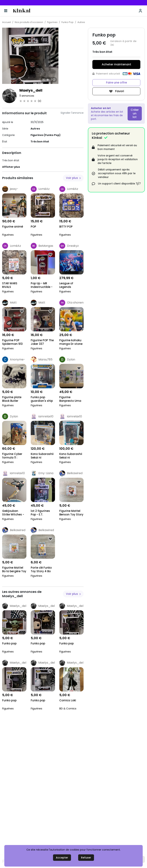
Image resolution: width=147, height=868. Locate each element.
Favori (116, 91)
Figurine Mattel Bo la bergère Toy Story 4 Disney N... (14, 570)
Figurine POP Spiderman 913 (12, 342)
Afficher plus (11, 167)
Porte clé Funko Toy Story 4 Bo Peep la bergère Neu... (42, 570)
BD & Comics (68, 708)
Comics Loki (68, 700)
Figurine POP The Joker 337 (42, 342)
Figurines (52, 22)
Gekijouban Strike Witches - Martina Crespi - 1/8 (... (14, 513)
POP (33, 227)
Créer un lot (135, 113)
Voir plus (73, 178)
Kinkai (22, 11)
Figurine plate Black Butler (12, 399)
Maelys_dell (31, 90)
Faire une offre (116, 83)
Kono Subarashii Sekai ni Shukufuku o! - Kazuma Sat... (71, 456)
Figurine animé (13, 227)
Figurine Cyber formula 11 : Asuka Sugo (12, 456)
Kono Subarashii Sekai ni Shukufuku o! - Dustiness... (42, 456)
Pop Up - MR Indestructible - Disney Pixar (42, 285)
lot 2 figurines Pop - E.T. (40, 513)
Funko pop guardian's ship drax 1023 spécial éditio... (43, 399)
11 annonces (27, 96)
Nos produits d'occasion (29, 22)
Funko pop (9, 644)
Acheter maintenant (116, 64)
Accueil (6, 22)
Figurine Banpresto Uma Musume (70, 399)
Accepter (62, 858)
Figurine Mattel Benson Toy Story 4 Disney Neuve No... (71, 513)
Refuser (86, 858)
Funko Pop (67, 22)
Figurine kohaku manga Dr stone (71, 342)
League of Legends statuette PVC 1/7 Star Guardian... (69, 285)
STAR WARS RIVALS (10, 285)
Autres (81, 22)
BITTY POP (66, 227)
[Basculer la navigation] (6, 11)
